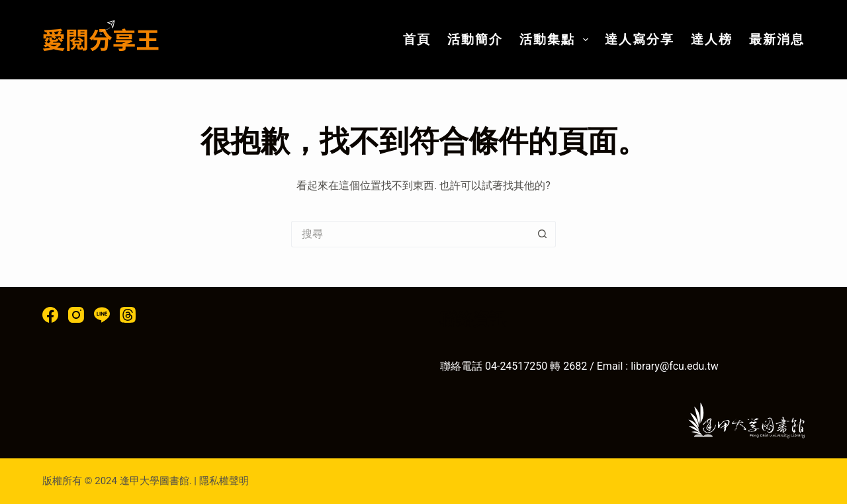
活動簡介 (475, 39)
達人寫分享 (640, 39)
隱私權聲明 (224, 481)
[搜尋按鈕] (543, 234)
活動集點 (557, 40)
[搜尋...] (410, 234)
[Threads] (128, 315)
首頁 (417, 39)
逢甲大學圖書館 (155, 481)
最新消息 (777, 39)
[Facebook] (50, 315)
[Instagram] (76, 315)
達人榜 (712, 39)
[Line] (102, 315)
